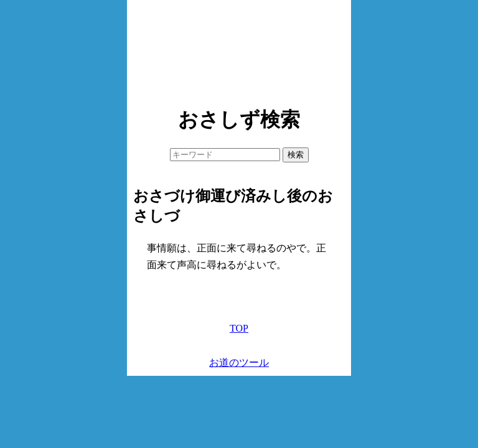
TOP (239, 328)
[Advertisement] (239, 50)
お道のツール (239, 362)
